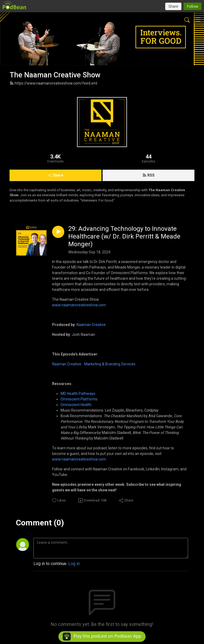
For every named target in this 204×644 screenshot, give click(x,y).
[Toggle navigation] (198, 20)
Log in (74, 564)
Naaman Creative (91, 325)
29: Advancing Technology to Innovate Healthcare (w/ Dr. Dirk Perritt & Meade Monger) (124, 236)
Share (56, 175)
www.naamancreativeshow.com (79, 305)
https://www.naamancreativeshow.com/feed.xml (53, 83)
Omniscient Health (76, 405)
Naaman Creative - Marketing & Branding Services (94, 364)
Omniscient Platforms (79, 399)
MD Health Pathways (78, 394)
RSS (148, 175)
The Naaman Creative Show (55, 75)
